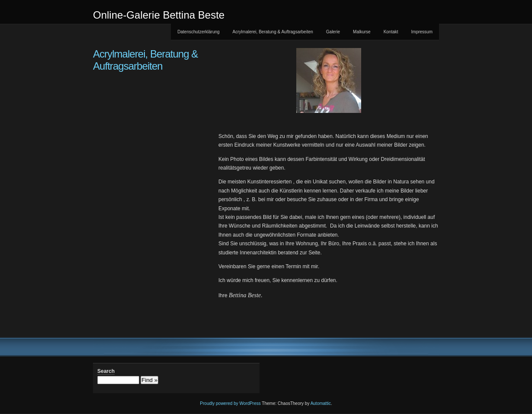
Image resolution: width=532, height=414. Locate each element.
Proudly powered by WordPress (230, 403)
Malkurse (362, 32)
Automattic (321, 403)
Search (106, 371)
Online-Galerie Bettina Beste (159, 15)
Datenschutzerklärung (198, 32)
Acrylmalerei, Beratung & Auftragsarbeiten (273, 32)
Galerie (333, 32)
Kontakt (391, 32)
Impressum (422, 32)
